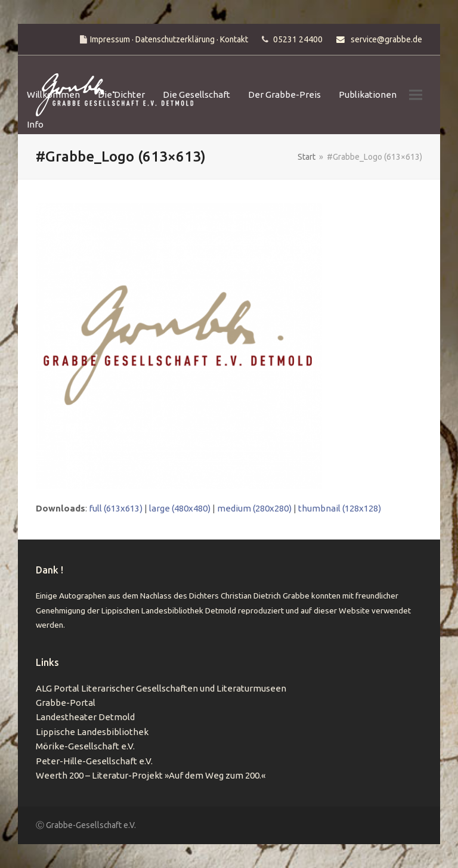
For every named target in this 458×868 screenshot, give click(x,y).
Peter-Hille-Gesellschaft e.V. (94, 761)
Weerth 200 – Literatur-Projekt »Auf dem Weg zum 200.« (151, 775)
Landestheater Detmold (85, 717)
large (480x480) (180, 508)
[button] (416, 95)
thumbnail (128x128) (340, 508)
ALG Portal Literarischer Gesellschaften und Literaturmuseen (161, 688)
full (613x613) (116, 508)
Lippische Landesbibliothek (92, 732)
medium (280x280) (254, 508)
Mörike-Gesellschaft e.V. (85, 746)
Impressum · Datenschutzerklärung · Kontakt (169, 39)
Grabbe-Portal (66, 703)
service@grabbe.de (386, 39)
